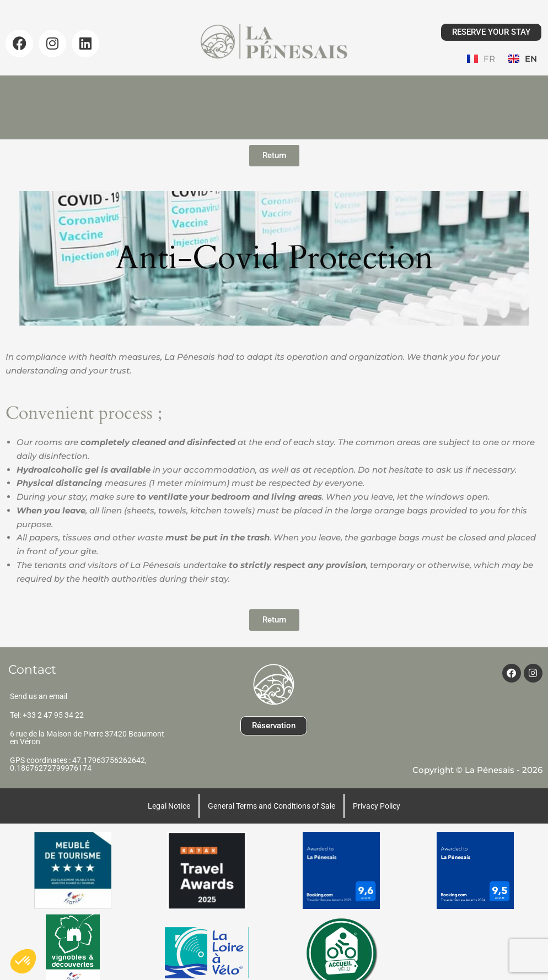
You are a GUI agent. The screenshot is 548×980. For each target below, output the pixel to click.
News (331, 89)
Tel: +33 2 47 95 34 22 (47, 695)
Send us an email (39, 676)
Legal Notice (169, 786)
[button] (23, 961)
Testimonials (404, 89)
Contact (482, 89)
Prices (207, 89)
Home (62, 89)
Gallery (269, 89)
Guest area (274, 105)
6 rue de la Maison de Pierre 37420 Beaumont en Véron (87, 718)
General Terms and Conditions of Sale (272, 786)
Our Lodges (135, 89)
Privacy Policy (377, 786)
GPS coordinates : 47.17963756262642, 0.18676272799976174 (78, 744)
